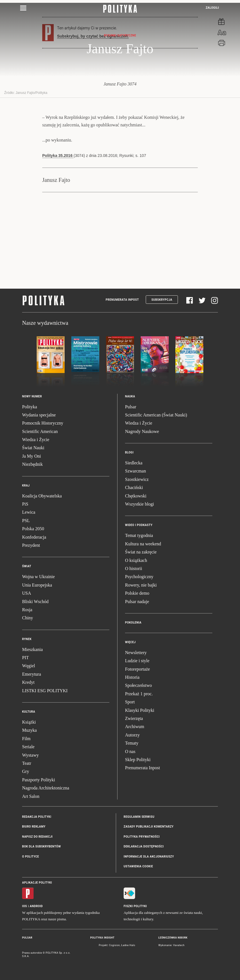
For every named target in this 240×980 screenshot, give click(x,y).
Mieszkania (32, 649)
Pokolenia (133, 623)
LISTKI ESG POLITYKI (45, 691)
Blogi (129, 452)
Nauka (130, 396)
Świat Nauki (33, 448)
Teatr (27, 763)
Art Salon (31, 796)
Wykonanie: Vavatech (171, 945)
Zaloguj (212, 8)
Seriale (28, 747)
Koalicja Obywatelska (42, 496)
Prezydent (31, 545)
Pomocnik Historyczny (43, 423)
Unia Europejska (37, 585)
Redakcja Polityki (37, 817)
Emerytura (32, 674)
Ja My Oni (32, 456)
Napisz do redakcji (37, 837)
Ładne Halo (128, 945)
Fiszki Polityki (135, 906)
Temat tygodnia (139, 535)
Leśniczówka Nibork (173, 938)
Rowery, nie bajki (141, 585)
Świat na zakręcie (141, 552)
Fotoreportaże (137, 669)
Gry (26, 771)
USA (27, 593)
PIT (25, 658)
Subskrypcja (162, 300)
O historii (134, 568)
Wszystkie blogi (140, 504)
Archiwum (135, 727)
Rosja (27, 610)
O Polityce (30, 857)
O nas (130, 751)
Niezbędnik (32, 464)
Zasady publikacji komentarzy (149, 827)
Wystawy (30, 755)
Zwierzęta (134, 718)
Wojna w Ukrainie (38, 577)
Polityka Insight (103, 938)
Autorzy (132, 735)
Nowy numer (32, 396)
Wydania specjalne (39, 415)
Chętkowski (136, 496)
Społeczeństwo (138, 685)
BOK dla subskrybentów (41, 846)
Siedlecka (134, 463)
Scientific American (40, 431)
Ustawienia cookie (138, 866)
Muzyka (29, 730)
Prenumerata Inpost (122, 300)
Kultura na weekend (143, 544)
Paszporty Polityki (39, 780)
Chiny (28, 618)
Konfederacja (34, 537)
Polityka (30, 407)
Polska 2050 (33, 529)
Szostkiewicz (137, 479)
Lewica (29, 512)
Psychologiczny (139, 577)
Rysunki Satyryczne (120, 35)
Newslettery (136, 653)
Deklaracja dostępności (144, 846)
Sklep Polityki (138, 760)
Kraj (26, 486)
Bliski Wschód (35, 602)
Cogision (115, 945)
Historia (132, 677)
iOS (24, 906)
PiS (25, 504)
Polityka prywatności (142, 837)
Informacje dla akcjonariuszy (149, 857)
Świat (27, 566)
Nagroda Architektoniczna (46, 788)
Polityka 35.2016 (58, 156)
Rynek (27, 639)
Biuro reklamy (34, 827)
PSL (26, 521)
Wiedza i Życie (36, 440)
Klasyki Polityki (140, 710)
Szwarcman (136, 471)
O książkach (136, 560)
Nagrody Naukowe (142, 431)
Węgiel (29, 666)
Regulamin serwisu (139, 817)
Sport (130, 702)
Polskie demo (137, 593)
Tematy (132, 743)
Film (26, 739)
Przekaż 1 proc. (139, 694)
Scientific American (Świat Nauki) (156, 415)
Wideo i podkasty (139, 525)
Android (37, 906)
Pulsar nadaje (137, 602)
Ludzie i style (137, 661)
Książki (29, 722)
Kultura (29, 712)
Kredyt (28, 682)
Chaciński (134, 487)
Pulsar (131, 407)
